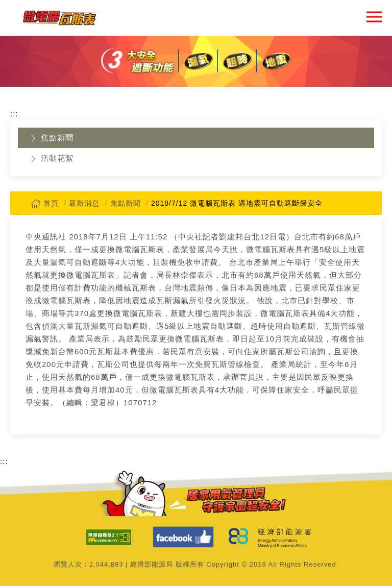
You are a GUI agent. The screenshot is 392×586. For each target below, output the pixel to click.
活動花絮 (51, 159)
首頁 (45, 203)
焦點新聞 (51, 138)
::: (14, 114)
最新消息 (84, 203)
